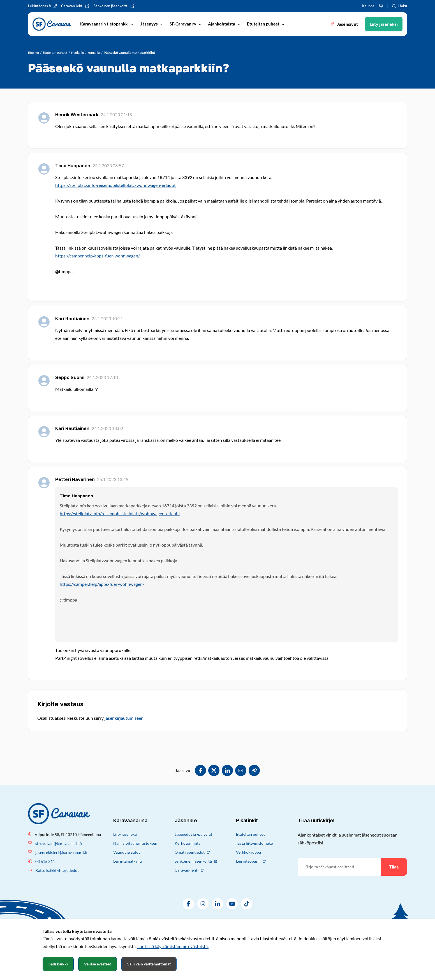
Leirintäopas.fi (251, 861)
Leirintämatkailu (128, 861)
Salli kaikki (58, 964)
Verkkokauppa (248, 852)
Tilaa (394, 867)
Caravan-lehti (189, 870)
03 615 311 (45, 861)
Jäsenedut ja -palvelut (193, 834)
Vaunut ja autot (127, 852)
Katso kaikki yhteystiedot (57, 870)
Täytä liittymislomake (254, 843)
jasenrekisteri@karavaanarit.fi (61, 852)
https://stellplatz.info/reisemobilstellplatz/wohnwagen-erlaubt (115, 185)
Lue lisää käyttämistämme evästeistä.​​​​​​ (173, 946)
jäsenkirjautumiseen (124, 718)
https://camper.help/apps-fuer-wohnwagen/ (98, 256)
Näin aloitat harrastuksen (135, 843)
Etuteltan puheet (250, 834)
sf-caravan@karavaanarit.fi (59, 843)
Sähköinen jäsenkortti (196, 861)
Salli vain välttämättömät (149, 964)
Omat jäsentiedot (192, 852)
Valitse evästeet (98, 964)
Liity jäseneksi (125, 834)
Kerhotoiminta (188, 843)
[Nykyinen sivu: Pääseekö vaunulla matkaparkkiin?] (129, 53)
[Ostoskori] (381, 6)
